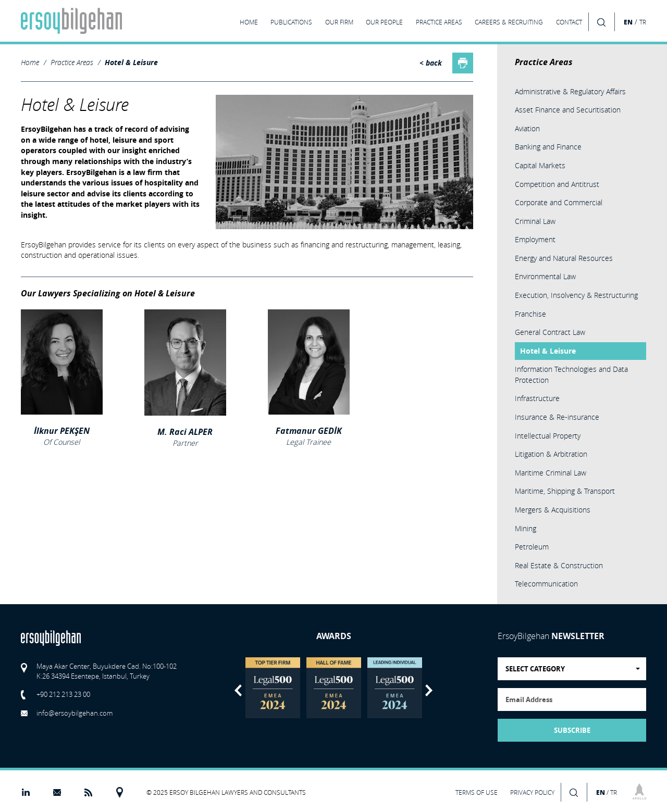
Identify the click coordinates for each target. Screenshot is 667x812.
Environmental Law (545, 276)
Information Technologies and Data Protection (571, 374)
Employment (535, 239)
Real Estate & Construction (559, 565)
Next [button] (429, 690)
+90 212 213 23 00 (63, 694)
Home (30, 62)
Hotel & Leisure (131, 63)
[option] (273, 688)
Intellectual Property (548, 436)
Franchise (530, 314)
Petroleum (532, 547)
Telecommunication (546, 584)
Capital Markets (540, 165)
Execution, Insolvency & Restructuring (576, 295)
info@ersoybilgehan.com (75, 713)
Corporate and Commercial (559, 202)
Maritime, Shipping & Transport (565, 491)
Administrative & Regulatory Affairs (570, 91)
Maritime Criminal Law (551, 473)
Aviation (527, 128)
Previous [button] (238, 690)
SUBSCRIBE (572, 730)
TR (643, 22)
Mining (526, 528)
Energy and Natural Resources (564, 258)
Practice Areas (72, 62)
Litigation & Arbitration (551, 454)
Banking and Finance (548, 147)
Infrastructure (537, 398)
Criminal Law (535, 221)
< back (431, 63)
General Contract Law (550, 332)
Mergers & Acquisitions (553, 510)
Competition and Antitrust (557, 184)
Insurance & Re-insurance (557, 417)
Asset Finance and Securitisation (568, 110)
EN (628, 22)
